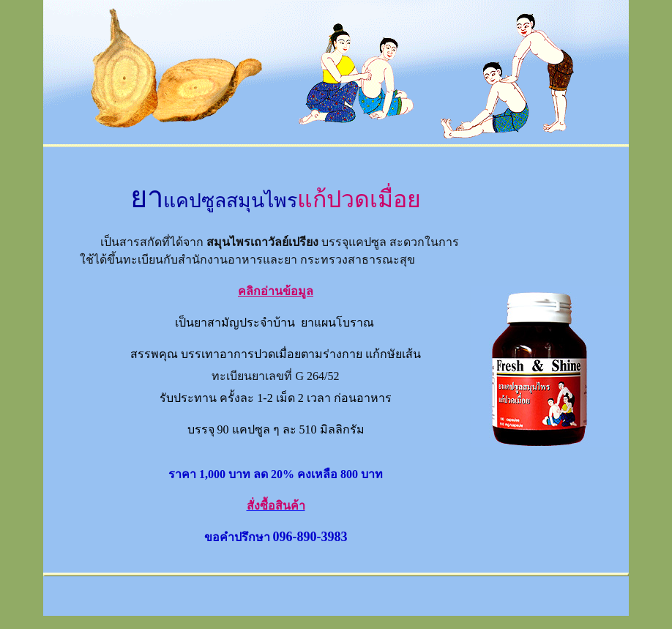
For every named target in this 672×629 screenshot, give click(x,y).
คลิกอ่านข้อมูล (276, 291)
